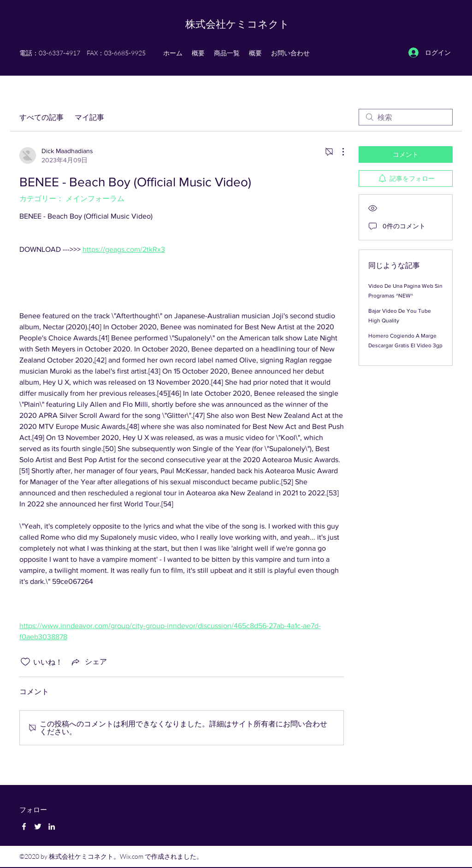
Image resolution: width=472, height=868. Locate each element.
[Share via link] (88, 662)
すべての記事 (41, 117)
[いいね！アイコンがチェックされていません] (25, 662)
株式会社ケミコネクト (237, 24)
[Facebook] (24, 826)
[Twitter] (38, 826)
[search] (406, 117)
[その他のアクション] (338, 152)
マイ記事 (89, 117)
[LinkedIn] (52, 826)
